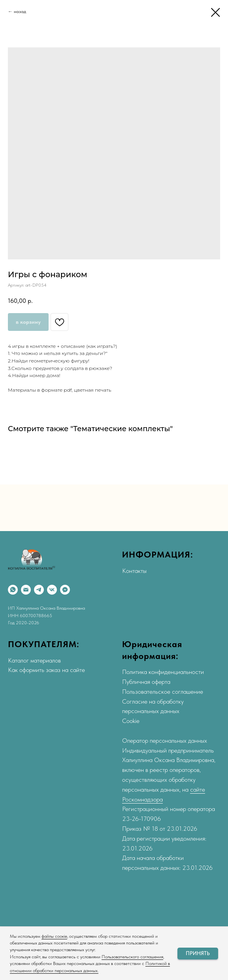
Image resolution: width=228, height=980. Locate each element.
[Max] (65, 590)
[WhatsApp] (13, 590)
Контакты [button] (134, 571)
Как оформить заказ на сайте (46, 670)
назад (20, 11)
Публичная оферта (146, 682)
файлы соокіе (54, 936)
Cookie (131, 721)
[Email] (26, 590)
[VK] (52, 590)
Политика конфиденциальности (163, 672)
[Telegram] (39, 590)
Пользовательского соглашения (132, 957)
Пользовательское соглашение (163, 692)
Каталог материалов (34, 660)
